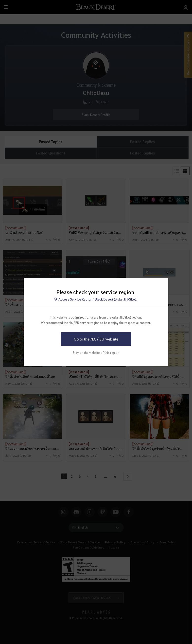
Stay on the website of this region (96, 353)
